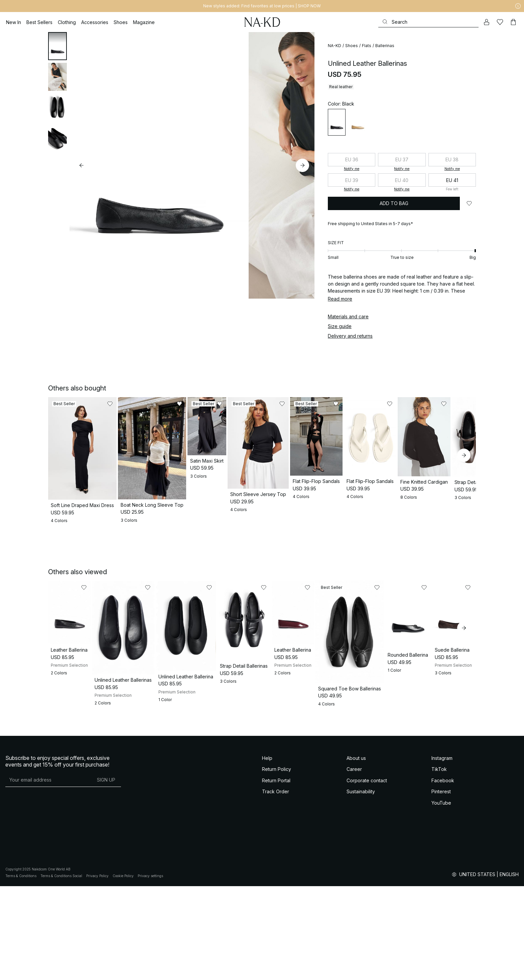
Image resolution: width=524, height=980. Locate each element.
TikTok (439, 863)
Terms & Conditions (21, 970)
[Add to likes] (469, 203)
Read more (340, 299)
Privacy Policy (97, 970)
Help (267, 852)
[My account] (487, 22)
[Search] (428, 22)
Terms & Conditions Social (61, 970)
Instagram (442, 852)
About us (356, 852)
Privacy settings (150, 970)
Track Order (276, 885)
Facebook (443, 874)
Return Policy (277, 863)
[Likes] (500, 22)
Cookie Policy (123, 970)
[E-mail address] (48, 874)
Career (354, 863)
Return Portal (276, 874)
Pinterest (441, 885)
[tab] (57, 46)
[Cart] (513, 22)
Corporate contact (367, 874)
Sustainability (361, 885)
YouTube (441, 897)
